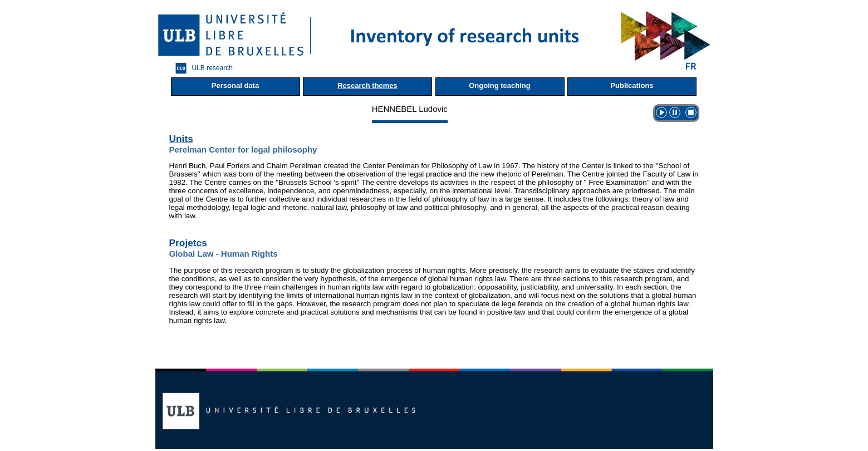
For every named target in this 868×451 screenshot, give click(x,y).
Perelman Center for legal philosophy (243, 149)
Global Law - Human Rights (224, 254)
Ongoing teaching (500, 85)
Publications (632, 85)
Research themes (367, 85)
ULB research (201, 68)
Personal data (235, 85)
